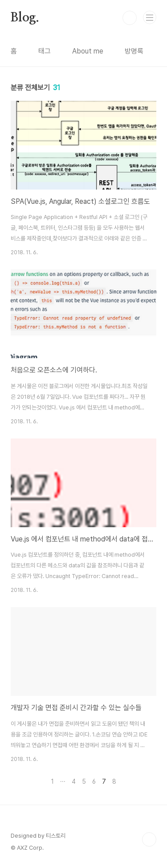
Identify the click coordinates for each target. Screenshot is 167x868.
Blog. (25, 18)
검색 (130, 18)
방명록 (134, 51)
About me (88, 51)
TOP (149, 839)
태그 (45, 51)
